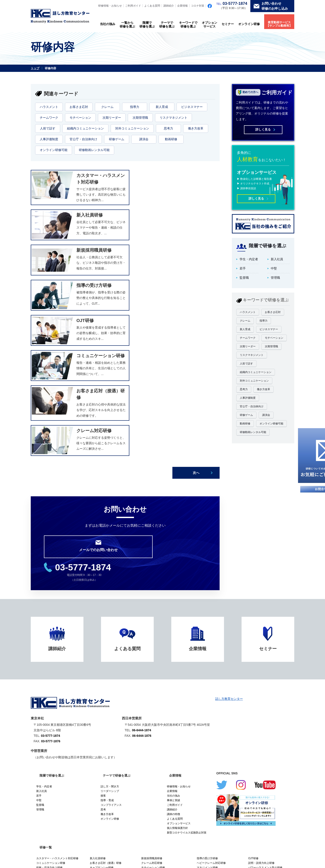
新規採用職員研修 (152, 718)
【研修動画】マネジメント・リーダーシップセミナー (219, 777)
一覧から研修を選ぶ (127, 25)
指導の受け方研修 (207, 718)
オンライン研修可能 (54, 150)
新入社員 (42, 651)
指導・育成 (107, 660)
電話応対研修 (256, 750)
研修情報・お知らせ (110, 6)
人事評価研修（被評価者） (106, 741)
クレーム (107, 107)
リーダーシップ (110, 651)
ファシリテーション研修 (263, 732)
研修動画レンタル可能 (94, 150)
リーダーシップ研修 (209, 749)
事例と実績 (173, 660)
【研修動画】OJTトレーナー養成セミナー (270, 774)
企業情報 (182, 6)
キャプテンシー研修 (102, 727)
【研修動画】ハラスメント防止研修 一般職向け (165, 766)
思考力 (168, 128)
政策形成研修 (149, 741)
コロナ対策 (198, 6)
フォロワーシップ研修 (103, 746)
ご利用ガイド (133, 6)
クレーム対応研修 (152, 722)
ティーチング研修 (152, 732)
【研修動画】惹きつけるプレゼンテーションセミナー (271, 766)
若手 (39, 655)
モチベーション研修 (153, 727)
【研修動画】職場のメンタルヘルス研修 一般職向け (112, 774)
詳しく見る (263, 129)
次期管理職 (140, 118)
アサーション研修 (259, 741)
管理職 (40, 669)
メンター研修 (44, 755)
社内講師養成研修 (152, 746)
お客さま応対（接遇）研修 (106, 722)
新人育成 (162, 107)
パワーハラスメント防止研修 (265, 727)
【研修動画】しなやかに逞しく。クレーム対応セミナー (60, 771)
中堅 (39, 660)
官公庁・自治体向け (83, 139)
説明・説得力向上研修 (261, 722)
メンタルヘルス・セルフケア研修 (217, 758)
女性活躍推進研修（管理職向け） (268, 736)
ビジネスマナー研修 (48, 750)
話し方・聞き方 (110, 646)
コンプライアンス (111, 664)
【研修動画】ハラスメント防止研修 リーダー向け (219, 769)
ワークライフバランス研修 (157, 759)
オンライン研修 (249, 24)
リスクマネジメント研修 (104, 750)
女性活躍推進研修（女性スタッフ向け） (218, 738)
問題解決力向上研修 (48, 746)
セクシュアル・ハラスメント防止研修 (164, 755)
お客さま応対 (79, 107)
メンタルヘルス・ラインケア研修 (268, 755)
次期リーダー (112, 118)
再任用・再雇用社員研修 (104, 759)
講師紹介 (169, 6)
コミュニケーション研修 (51, 722)
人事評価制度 (49, 139)
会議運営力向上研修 (209, 753)
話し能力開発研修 (100, 736)
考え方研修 (96, 732)
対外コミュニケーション (132, 128)
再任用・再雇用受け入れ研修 (53, 764)
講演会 (144, 139)
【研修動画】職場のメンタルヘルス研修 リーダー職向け (166, 774)
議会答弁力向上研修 (209, 744)
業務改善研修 (256, 759)
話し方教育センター (229, 558)
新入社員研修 (98, 718)
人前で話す (48, 128)
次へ (196, 336)
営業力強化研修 (150, 750)
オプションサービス (209, 25)
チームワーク (49, 118)
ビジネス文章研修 (259, 746)
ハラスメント (49, 107)
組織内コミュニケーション (85, 128)
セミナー (228, 24)
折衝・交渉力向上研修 (49, 727)
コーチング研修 (206, 732)
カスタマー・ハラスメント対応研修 (57, 718)
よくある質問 (152, 6)
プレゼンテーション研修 (51, 736)
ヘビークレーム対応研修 (211, 722)
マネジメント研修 (207, 727)
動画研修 (171, 139)
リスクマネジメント (173, 118)
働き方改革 (196, 128)
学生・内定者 (44, 646)
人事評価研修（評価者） (51, 741)
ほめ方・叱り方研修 (102, 755)
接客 (103, 655)
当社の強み (108, 24)
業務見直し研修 (206, 763)
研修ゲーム (117, 139)
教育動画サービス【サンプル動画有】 (279, 24)
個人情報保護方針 (177, 688)
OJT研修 (253, 718)
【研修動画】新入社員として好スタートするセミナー (60, 779)
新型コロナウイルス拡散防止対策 (187, 692)
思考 (103, 669)
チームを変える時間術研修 (52, 759)
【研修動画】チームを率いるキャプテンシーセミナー (112, 766)
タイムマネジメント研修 (156, 736)
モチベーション (80, 118)
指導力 (135, 107)
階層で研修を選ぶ (147, 25)
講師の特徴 (173, 674)
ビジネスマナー (192, 107)
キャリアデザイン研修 (49, 732)
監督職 (40, 664)
